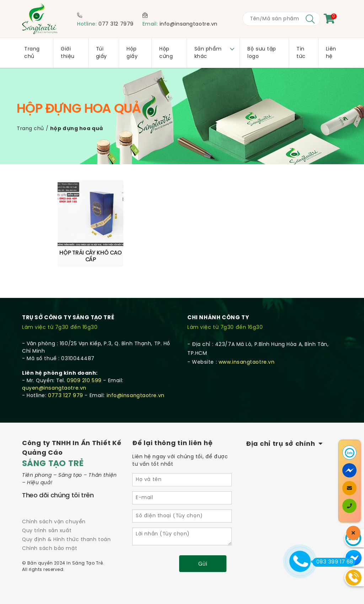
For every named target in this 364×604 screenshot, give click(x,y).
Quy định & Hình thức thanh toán (66, 529)
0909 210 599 (84, 370)
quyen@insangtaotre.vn (54, 377)
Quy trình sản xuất (47, 520)
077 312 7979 (116, 24)
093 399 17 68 (333, 562)
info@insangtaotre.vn (189, 24)
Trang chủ (30, 129)
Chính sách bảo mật (50, 538)
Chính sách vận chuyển (54, 511)
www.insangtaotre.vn (247, 351)
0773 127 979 (66, 385)
